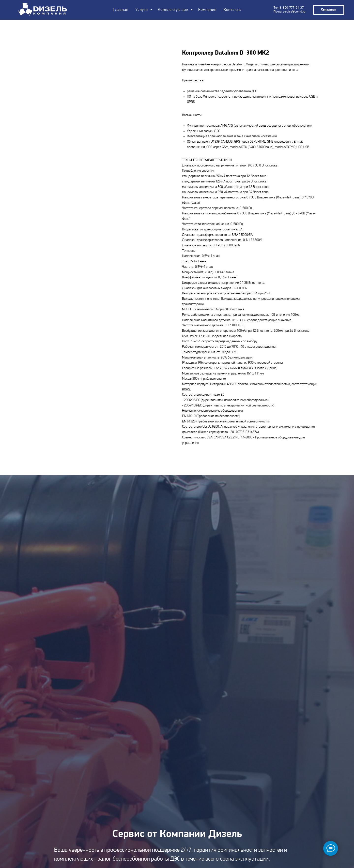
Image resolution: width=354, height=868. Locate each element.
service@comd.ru (294, 12)
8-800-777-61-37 (292, 8)
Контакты (232, 10)
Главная (121, 10)
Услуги (142, 10)
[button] (329, 10)
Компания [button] (207, 10)
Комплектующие (174, 10)
